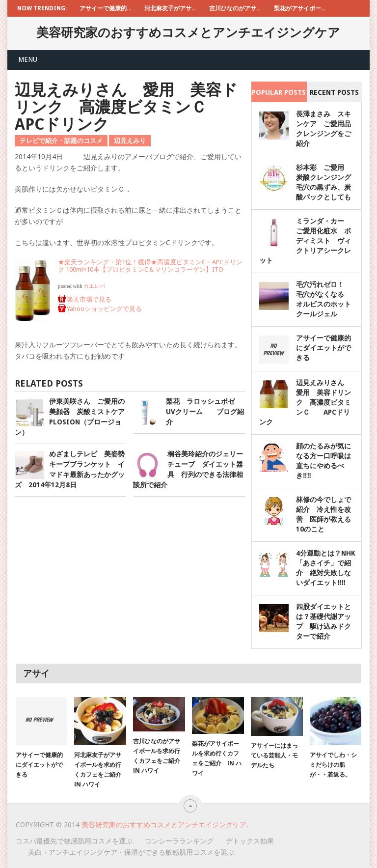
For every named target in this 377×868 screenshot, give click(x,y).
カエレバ (94, 286)
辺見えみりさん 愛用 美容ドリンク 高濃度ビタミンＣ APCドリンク (126, 107)
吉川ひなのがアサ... (235, 8)
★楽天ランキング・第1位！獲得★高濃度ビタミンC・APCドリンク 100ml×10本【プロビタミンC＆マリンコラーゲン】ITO (150, 266)
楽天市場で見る (89, 299)
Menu (28, 59)
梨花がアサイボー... (300, 8)
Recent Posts (334, 92)
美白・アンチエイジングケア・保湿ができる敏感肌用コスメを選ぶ (131, 852)
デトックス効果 (250, 841)
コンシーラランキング (179, 841)
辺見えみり (130, 141)
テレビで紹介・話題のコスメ (61, 141)
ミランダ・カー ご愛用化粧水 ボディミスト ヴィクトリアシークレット (305, 241)
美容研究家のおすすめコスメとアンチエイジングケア (188, 33)
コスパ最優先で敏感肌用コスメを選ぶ (74, 841)
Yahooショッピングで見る (105, 309)
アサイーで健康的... (105, 8)
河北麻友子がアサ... (170, 8)
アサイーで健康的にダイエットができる (323, 348)
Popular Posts (279, 92)
